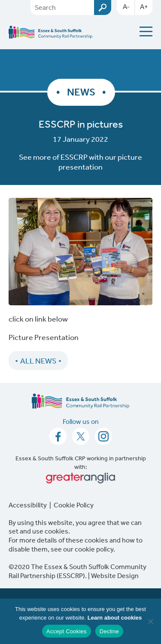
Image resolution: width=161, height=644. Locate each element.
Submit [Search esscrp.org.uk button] (103, 7)
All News (38, 361)
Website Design (115, 575)
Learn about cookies (115, 618)
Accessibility (28, 505)
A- (126, 6)
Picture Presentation (44, 337)
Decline (109, 631)
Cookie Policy (74, 505)
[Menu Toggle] (146, 31)
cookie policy (94, 549)
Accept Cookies (67, 631)
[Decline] (150, 621)
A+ (144, 6)
